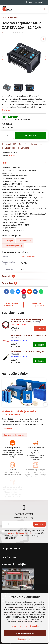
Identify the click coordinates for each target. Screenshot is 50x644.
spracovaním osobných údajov (20, 533)
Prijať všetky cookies (25, 633)
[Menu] (45, 9)
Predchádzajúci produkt (12, 305)
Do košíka (31, 136)
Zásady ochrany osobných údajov (25, 626)
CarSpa (12, 155)
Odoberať (40, 524)
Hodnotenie (6, 32)
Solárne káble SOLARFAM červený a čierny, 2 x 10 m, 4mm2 (27, 321)
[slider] (18, 32)
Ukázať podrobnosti (25, 639)
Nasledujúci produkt (38, 305)
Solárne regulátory (27, 257)
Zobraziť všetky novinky (14, 435)
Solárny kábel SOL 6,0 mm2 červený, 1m (29, 336)
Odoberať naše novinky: (24, 518)
